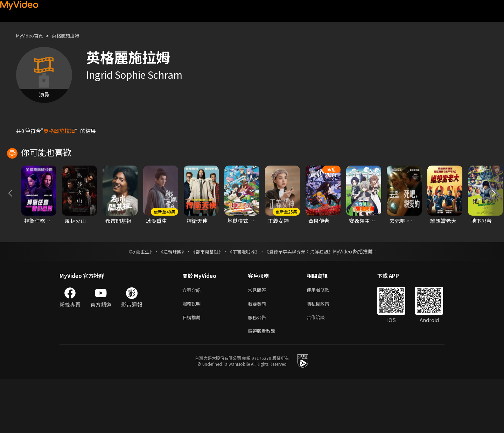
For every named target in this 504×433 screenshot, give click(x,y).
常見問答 (258, 340)
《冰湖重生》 (134, 301)
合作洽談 (321, 370)
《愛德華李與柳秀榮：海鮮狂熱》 (303, 301)
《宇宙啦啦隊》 (244, 301)
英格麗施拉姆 (72, 36)
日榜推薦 (193, 370)
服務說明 (193, 355)
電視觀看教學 (264, 385)
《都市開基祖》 (205, 301)
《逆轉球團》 (168, 301)
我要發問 (258, 355)
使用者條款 (324, 340)
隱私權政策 (324, 355)
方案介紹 (193, 340)
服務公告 (258, 370)
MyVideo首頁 (32, 36)
